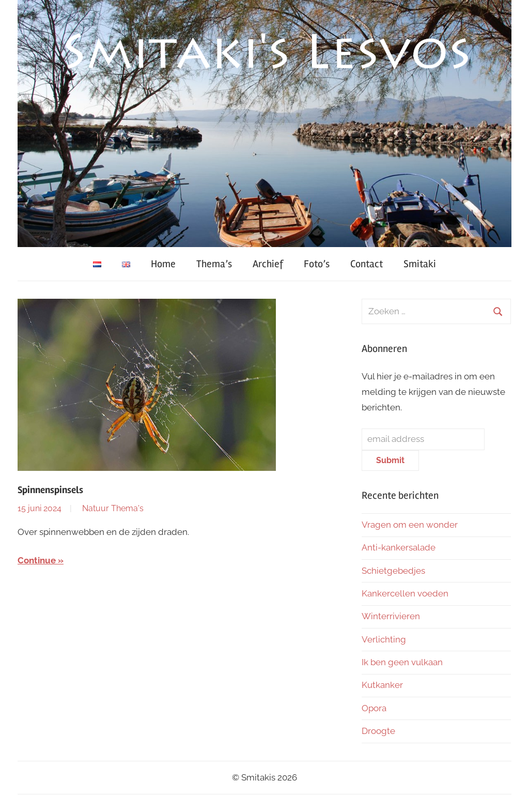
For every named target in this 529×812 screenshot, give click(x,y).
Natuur (96, 508)
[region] (264, 124)
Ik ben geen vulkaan (402, 662)
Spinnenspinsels (50, 490)
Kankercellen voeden (405, 593)
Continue (37, 560)
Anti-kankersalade (399, 547)
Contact (367, 264)
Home (163, 264)
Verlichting (384, 639)
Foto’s (317, 264)
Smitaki (420, 264)
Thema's (127, 508)
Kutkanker (382, 685)
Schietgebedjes (393, 571)
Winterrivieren (391, 616)
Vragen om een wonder (410, 525)
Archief (268, 264)
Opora (374, 708)
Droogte (378, 731)
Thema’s (214, 264)
